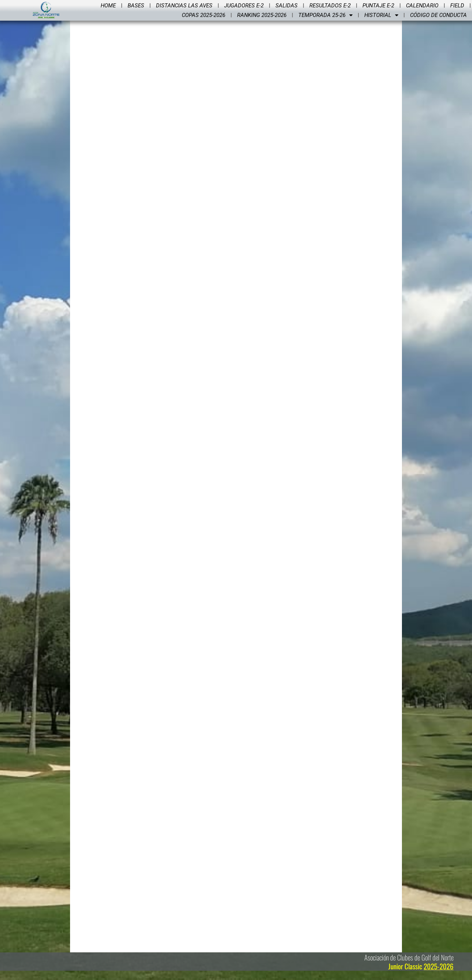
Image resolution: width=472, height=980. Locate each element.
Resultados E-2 (330, 6)
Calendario (422, 6)
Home (108, 6)
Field (457, 6)
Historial (381, 15)
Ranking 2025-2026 (262, 15)
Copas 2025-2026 (204, 15)
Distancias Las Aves (184, 6)
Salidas (287, 6)
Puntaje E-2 (378, 6)
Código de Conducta (438, 15)
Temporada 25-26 (325, 15)
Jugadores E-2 (244, 6)
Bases (136, 6)
